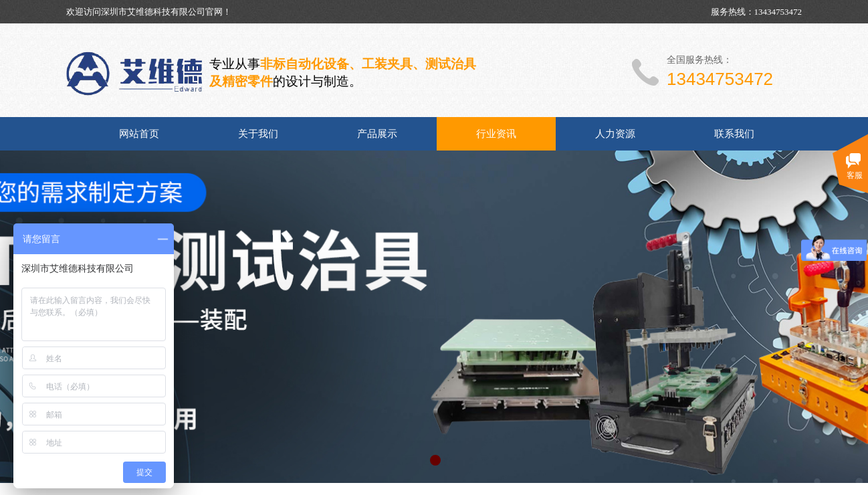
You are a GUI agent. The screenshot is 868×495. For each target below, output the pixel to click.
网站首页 (139, 134)
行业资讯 (496, 134)
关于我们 (258, 134)
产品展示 (377, 134)
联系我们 (734, 134)
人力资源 (615, 134)
